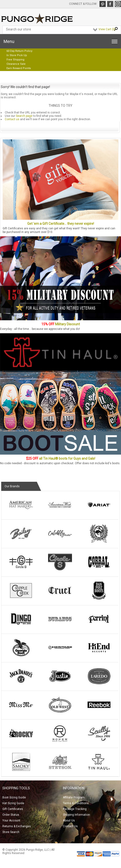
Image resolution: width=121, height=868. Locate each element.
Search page (24, 116)
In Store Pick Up (17, 55)
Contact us (12, 119)
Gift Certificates (13, 809)
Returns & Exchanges (17, 826)
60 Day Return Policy (19, 51)
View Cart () (107, 29)
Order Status (11, 815)
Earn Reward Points (19, 68)
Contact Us (70, 826)
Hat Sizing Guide (13, 803)
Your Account (11, 820)
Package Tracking (75, 809)
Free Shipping (15, 60)
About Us (69, 820)
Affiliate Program (74, 797)
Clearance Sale (16, 64)
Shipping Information (76, 815)
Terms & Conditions (76, 803)
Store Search (11, 832)
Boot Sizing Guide (14, 797)
